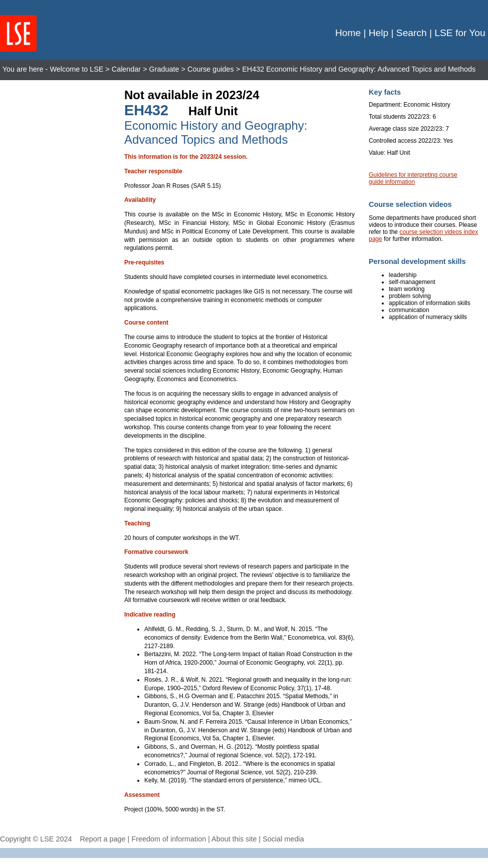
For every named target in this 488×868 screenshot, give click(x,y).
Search (412, 33)
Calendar (126, 69)
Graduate (164, 69)
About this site (234, 839)
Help (379, 33)
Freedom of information (169, 839)
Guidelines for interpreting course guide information (413, 178)
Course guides (211, 69)
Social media (283, 839)
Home (348, 33)
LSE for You (460, 33)
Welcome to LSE (76, 69)
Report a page (102, 839)
